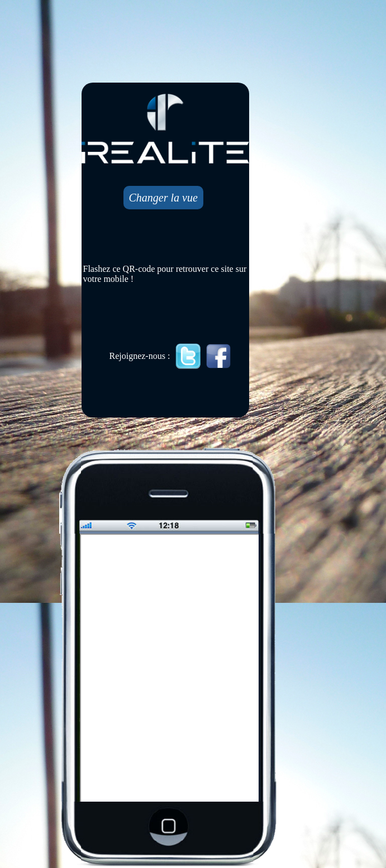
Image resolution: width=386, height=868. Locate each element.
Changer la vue (163, 198)
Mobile (170, 669)
